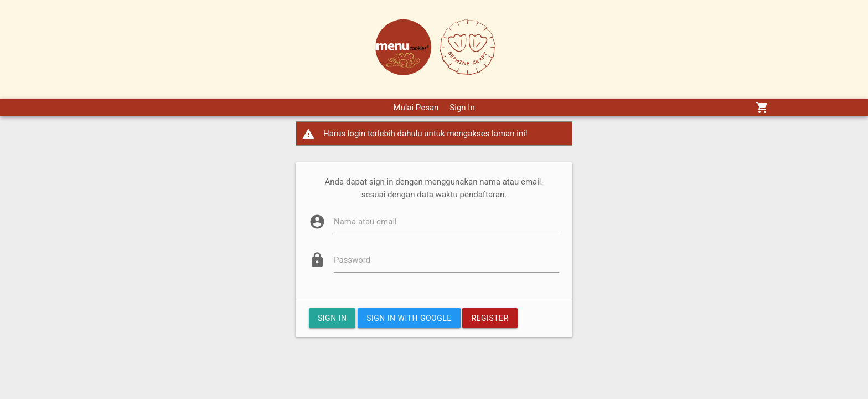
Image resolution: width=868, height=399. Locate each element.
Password (352, 260)
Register (490, 318)
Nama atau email (365, 222)
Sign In (462, 108)
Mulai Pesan (416, 108)
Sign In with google (409, 318)
